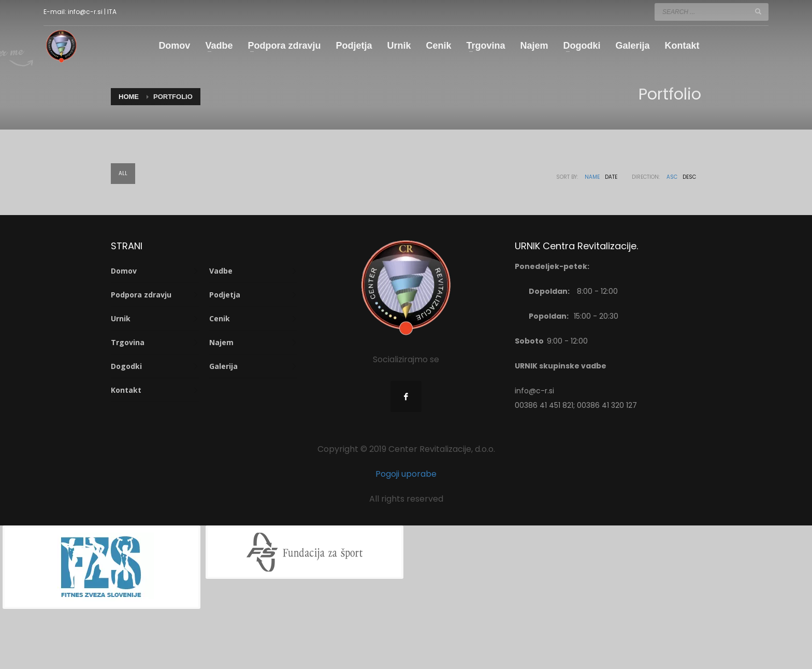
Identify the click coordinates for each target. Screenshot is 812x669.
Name (592, 177)
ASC (672, 177)
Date (611, 177)
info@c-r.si (85, 12)
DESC (689, 177)
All (123, 173)
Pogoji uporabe (406, 474)
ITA (112, 12)
